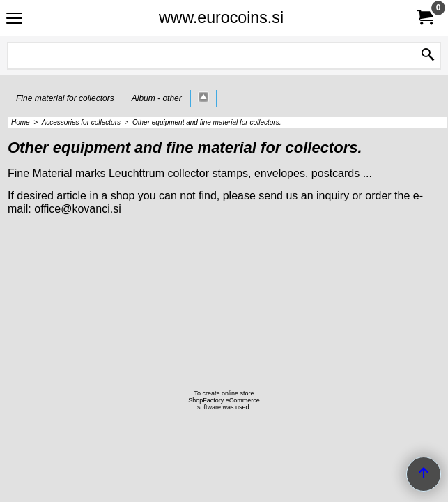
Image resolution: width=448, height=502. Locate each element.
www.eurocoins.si (221, 17)
